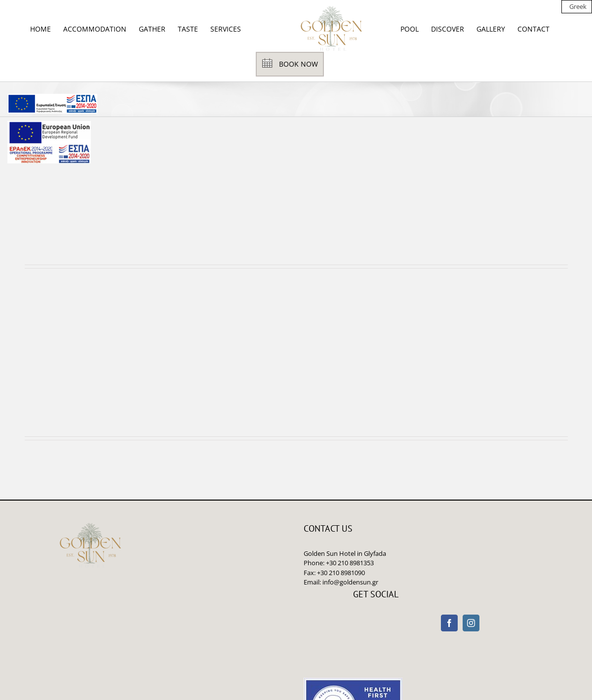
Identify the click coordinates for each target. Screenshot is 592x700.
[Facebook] (449, 623)
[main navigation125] (52, 104)
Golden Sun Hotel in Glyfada (345, 553)
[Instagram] (471, 623)
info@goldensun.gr (350, 582)
